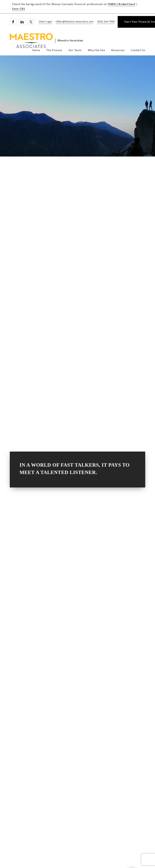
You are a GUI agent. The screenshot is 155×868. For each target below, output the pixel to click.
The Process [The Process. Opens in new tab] (54, 50)
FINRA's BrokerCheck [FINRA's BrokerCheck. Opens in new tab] (121, 4)
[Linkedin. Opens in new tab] (22, 22)
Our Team (75, 50)
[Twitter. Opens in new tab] (31, 22)
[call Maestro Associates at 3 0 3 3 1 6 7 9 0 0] (105, 22)
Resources (118, 50)
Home (36, 50)
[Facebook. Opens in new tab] (13, 22)
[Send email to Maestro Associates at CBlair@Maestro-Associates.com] (74, 22)
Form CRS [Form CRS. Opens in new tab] (19, 9)
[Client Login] (45, 22)
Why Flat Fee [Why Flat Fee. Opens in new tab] (96, 50)
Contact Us (138, 50)
